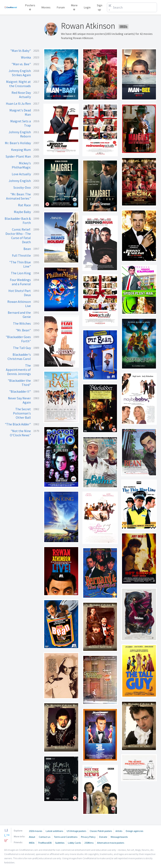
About (32, 837)
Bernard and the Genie (19, 315)
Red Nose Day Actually (21, 95)
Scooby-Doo (22, 187)
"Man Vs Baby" (21, 51)
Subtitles (60, 843)
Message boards (119, 837)
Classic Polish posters (101, 831)
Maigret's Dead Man (20, 112)
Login (87, 7)
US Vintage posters (76, 831)
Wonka (26, 57)
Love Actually (21, 174)
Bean (27, 249)
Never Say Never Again (19, 400)
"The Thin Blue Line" (20, 264)
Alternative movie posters (111, 843)
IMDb (32, 843)
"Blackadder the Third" (19, 383)
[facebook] (6, 830)
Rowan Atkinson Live (19, 304)
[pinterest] (6, 840)
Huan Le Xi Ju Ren (18, 103)
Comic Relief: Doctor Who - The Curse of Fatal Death (18, 236)
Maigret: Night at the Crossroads (18, 84)
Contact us (45, 837)
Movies (46, 7)
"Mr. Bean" (23, 330)
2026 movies (36, 831)
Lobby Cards (74, 843)
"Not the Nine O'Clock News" (20, 433)
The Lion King (21, 273)
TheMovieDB (45, 843)
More (74, 7)
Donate (103, 837)
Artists (119, 831)
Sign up (100, 7)
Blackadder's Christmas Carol (19, 357)
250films (89, 843)
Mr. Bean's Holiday (18, 143)
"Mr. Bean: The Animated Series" (18, 196)
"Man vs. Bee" (21, 64)
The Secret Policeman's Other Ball (22, 413)
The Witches (22, 323)
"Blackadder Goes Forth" (18, 339)
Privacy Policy (88, 837)
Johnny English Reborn (20, 134)
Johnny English (20, 181)
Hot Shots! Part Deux (20, 293)
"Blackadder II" (20, 391)
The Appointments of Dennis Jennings (18, 370)
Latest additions (54, 831)
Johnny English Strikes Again (20, 73)
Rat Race (24, 205)
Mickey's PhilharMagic (21, 165)
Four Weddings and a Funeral (20, 282)
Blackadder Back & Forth (18, 221)
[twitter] (6, 835)
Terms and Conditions (66, 837)
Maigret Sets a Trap (21, 123)
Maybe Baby (22, 212)
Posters (30, 7)
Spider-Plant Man (18, 156)
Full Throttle (21, 255)
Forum (61, 7)
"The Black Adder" (18, 424)
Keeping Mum (21, 150)
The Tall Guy (22, 348)
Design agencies (134, 831)
